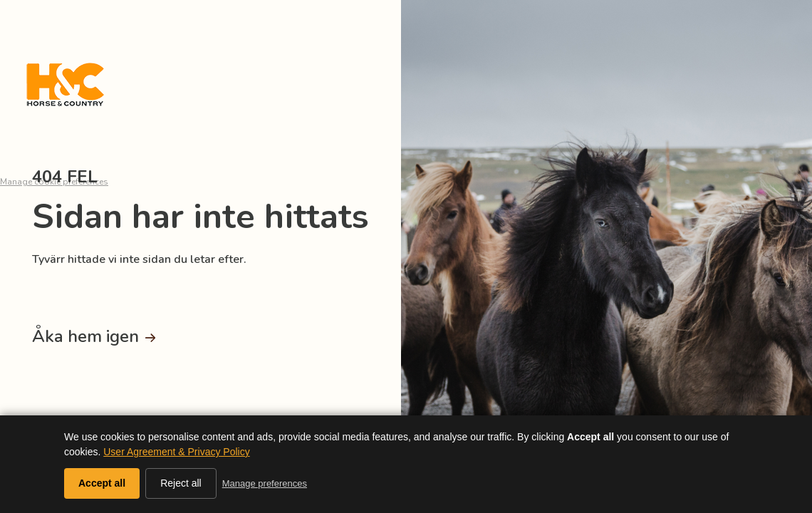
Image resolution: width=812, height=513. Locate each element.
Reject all (181, 483)
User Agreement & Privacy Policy (176, 452)
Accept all (102, 483)
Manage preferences (265, 483)
